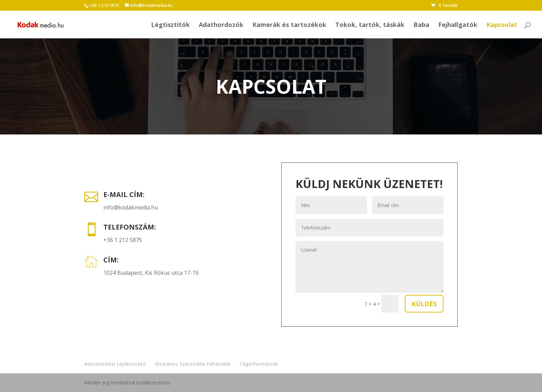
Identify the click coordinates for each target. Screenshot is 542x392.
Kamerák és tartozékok (289, 25)
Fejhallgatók (458, 25)
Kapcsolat (502, 25)
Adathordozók (221, 25)
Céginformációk (259, 364)
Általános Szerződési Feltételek (193, 364)
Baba (421, 25)
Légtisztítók (170, 25)
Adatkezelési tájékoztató (115, 364)
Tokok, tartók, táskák (370, 25)
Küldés (424, 304)
